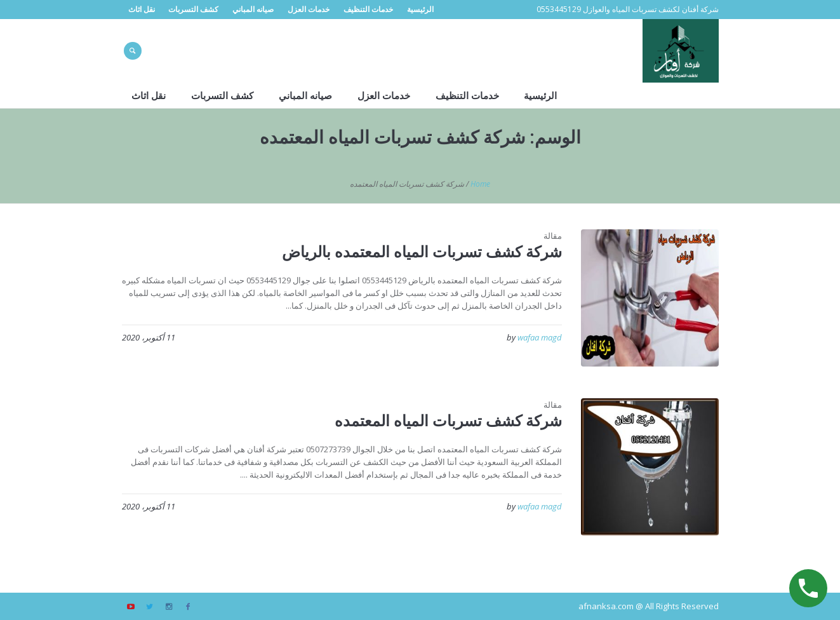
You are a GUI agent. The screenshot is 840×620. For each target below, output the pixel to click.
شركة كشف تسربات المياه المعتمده (448, 420)
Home (480, 184)
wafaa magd (540, 337)
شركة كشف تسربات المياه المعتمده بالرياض (422, 251)
